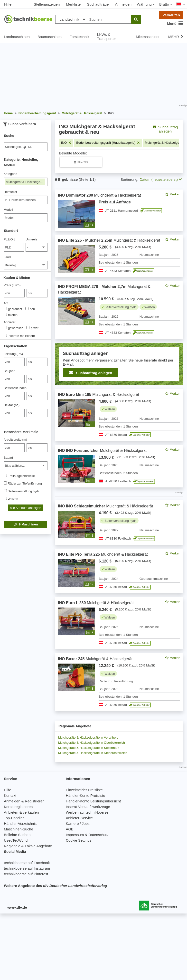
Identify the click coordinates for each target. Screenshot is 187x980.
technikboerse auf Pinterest (26, 874)
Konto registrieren (18, 807)
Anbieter (9, 322)
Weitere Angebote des (55, 886)
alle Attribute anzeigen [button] (26, 508)
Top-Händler (14, 818)
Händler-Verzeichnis (20, 823)
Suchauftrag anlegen (165, 129)
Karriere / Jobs (78, 823)
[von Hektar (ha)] (14, 413)
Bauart (8, 458)
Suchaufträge (98, 4)
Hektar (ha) (12, 405)
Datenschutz (98, 835)
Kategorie (10, 174)
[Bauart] (26, 466)
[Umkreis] (37, 247)
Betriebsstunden (15, 388)
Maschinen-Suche (19, 829)
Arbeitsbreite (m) (15, 440)
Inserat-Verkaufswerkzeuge (88, 807)
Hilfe (8, 4)
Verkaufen (171, 15)
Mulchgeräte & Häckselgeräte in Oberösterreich (92, 743)
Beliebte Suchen (17, 835)
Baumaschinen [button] (50, 37)
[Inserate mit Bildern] (5, 335)
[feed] (119, 450)
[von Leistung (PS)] (14, 362)
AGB (70, 829)
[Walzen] (5, 498)
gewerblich (13, 328)
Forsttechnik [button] (79, 37)
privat (32, 328)
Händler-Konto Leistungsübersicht (93, 801)
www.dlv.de (17, 907)
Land (7, 257)
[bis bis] (37, 293)
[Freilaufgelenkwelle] (5, 475)
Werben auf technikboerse (87, 812)
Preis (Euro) (12, 285)
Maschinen (26, 524)
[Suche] (26, 147)
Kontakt (10, 795)
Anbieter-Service (79, 818)
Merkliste (73, 4)
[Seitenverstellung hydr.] (5, 491)
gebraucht (13, 309)
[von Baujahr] (14, 379)
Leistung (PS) (13, 354)
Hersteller (10, 192)
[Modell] (26, 218)
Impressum (75, 835)
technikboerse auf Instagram (27, 868)
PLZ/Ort (9, 239)
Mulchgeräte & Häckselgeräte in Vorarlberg (88, 737)
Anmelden (123, 4)
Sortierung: (129, 179)
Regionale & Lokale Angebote (28, 846)
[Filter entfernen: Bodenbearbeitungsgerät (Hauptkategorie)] (108, 143)
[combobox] (26, 200)
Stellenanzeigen (47, 4)
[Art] (5, 309)
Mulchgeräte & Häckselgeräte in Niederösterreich (93, 753)
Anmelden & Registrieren (24, 801)
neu (30, 309)
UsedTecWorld (16, 840)
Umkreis (31, 239)
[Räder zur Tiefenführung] (5, 483)
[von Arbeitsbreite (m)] (14, 448)
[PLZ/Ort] (14, 247)
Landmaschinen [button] (17, 37)
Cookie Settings (79, 840)
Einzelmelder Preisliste (84, 790)
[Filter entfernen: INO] (66, 143)
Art (6, 303)
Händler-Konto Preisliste (85, 795)
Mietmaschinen (148, 37)
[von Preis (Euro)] (14, 293)
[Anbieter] (5, 328)
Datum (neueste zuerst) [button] (161, 179)
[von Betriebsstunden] (14, 396)
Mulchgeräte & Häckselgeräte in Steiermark (89, 748)
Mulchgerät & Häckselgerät (26, 182)
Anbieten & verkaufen (21, 812)
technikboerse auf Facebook (27, 863)
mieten (11, 315)
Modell (8, 210)
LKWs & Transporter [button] (107, 37)
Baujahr (9, 371)
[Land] (26, 265)
